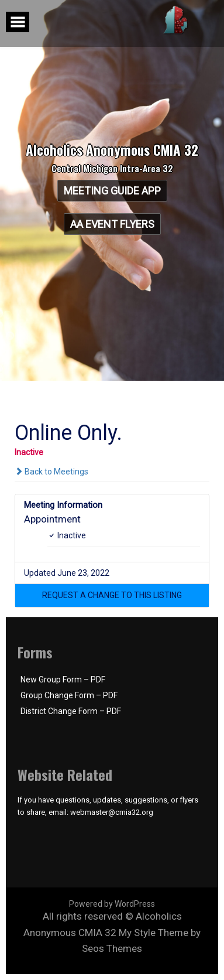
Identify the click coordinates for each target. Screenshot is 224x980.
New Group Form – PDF (63, 679)
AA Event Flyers (112, 224)
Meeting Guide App (112, 191)
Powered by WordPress (112, 904)
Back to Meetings (51, 472)
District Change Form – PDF (71, 711)
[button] (112, 595)
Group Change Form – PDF (69, 695)
